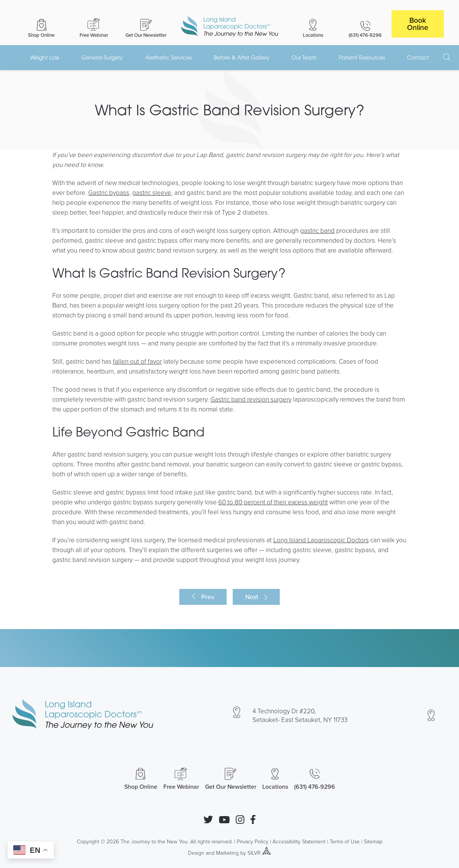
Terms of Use (345, 841)
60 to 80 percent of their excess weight (273, 502)
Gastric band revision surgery (251, 399)
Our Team (304, 57)
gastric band (317, 230)
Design (196, 853)
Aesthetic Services (168, 57)
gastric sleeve (152, 192)
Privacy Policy (253, 841)
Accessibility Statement (299, 841)
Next (252, 597)
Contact (418, 57)
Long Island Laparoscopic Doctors (321, 540)
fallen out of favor (137, 361)
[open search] (447, 57)
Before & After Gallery (242, 57)
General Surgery (102, 57)
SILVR (254, 853)
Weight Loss (44, 57)
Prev (208, 597)
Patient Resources (362, 57)
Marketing (227, 853)
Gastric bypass (109, 192)
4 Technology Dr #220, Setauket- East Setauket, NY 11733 (300, 715)
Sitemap (373, 841)
